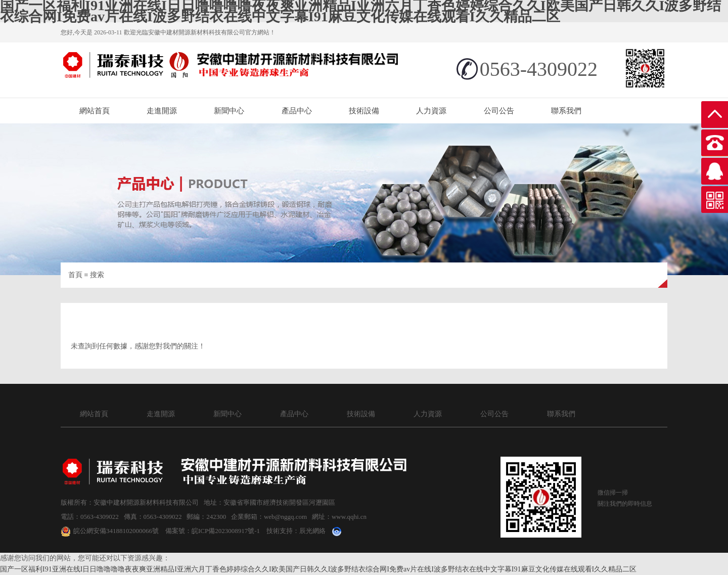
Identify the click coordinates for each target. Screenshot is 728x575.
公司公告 (499, 111)
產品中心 (297, 111)
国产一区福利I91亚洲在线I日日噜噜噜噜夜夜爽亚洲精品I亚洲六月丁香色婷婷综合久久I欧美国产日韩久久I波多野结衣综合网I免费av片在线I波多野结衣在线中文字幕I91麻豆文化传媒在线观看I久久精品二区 (318, 569)
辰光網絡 (312, 531)
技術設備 (364, 111)
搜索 (97, 275)
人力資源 (431, 111)
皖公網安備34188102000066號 (110, 531)
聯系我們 (566, 111)
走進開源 (162, 111)
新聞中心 (229, 111)
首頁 (75, 275)
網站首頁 (95, 111)
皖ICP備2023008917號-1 (226, 531)
